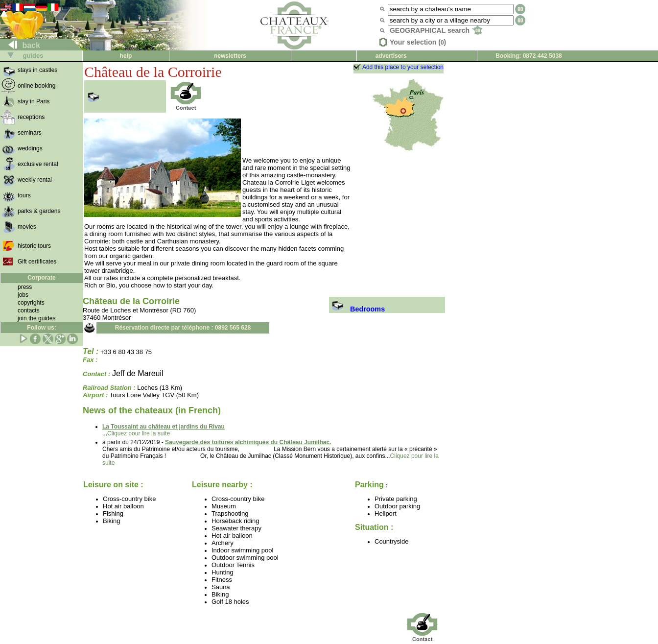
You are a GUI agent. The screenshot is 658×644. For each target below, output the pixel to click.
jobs (23, 295)
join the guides (36, 318)
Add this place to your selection (403, 67)
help (126, 56)
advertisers (391, 56)
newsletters (230, 56)
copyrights (31, 303)
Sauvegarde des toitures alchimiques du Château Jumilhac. (248, 442)
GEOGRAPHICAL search (436, 30)
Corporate (41, 278)
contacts (29, 310)
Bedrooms (357, 309)
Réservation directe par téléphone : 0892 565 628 (183, 328)
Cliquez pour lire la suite (139, 433)
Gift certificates (37, 262)
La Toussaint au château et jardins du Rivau (164, 427)
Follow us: (41, 328)
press (25, 287)
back (20, 45)
